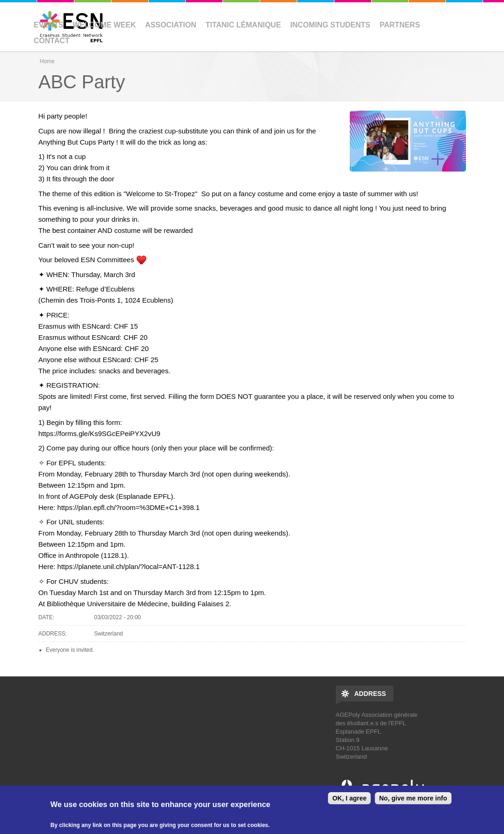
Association (171, 25)
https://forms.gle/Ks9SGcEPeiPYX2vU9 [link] (100, 434)
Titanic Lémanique (243, 25)
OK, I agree (349, 798)
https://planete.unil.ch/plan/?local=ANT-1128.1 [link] (128, 566)
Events (49, 25)
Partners (400, 25)
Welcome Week (105, 25)
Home (47, 61)
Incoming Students (330, 25)
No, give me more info (413, 798)
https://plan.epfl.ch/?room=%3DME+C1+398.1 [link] (128, 507)
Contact (52, 41)
